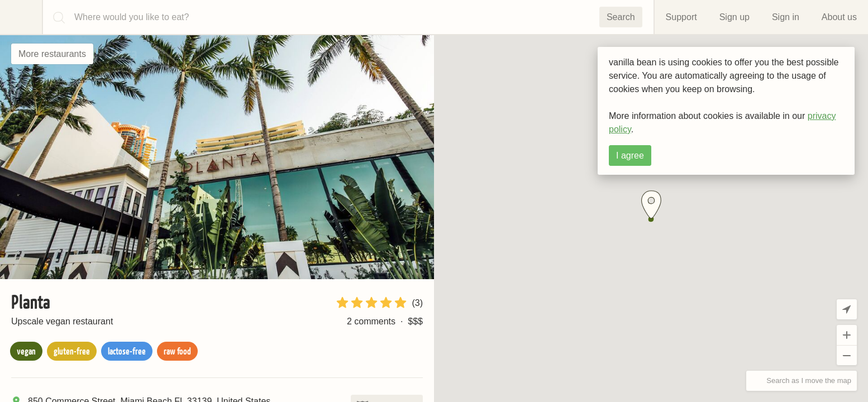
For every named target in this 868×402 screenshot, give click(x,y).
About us (839, 17)
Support (681, 17)
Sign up (735, 17)
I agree (630, 155)
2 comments (371, 321)
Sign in (786, 17)
